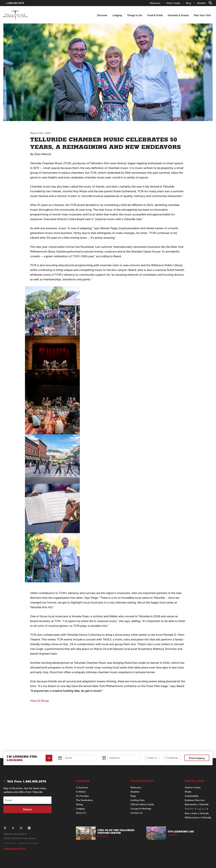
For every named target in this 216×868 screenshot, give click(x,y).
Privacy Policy (10, 843)
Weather (135, 792)
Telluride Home (15, 15)
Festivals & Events (178, 15)
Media (188, 792)
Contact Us (137, 813)
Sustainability (192, 796)
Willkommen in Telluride (198, 818)
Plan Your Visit (202, 15)
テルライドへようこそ (197, 809)
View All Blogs (39, 701)
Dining (79, 804)
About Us (81, 813)
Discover (102, 15)
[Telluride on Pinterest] (29, 828)
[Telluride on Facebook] (5, 828)
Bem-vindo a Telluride (197, 813)
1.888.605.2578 (15, 3)
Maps (133, 796)
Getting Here (138, 800)
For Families (82, 796)
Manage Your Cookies (29, 843)
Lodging (117, 15)
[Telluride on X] (13, 828)
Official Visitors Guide (142, 804)
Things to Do (135, 15)
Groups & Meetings (141, 809)
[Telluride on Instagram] (21, 828)
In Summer (82, 788)
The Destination (84, 800)
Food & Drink (155, 15)
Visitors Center (193, 788)
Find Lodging (197, 758)
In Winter (81, 792)
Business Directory (195, 800)
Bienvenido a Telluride (197, 804)
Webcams (136, 788)
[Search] (210, 3)
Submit (27, 809)
